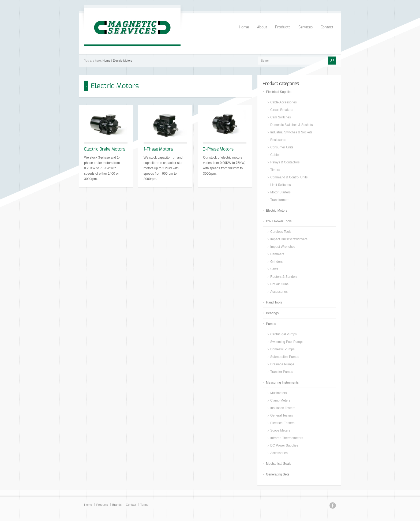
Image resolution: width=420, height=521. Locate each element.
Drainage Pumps (282, 364)
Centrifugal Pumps (284, 334)
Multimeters (279, 393)
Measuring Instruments (282, 383)
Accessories (279, 292)
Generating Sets (278, 474)
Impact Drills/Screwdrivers (289, 239)
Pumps (271, 324)
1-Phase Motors (158, 149)
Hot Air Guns (279, 284)
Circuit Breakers (282, 110)
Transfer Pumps (282, 372)
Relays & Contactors (285, 162)
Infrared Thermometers (287, 438)
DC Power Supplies (284, 445)
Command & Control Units (289, 177)
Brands (117, 505)
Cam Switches (281, 117)
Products (283, 27)
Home (244, 27)
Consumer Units (282, 147)
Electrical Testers (282, 423)
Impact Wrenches (283, 247)
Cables (275, 155)
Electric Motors (123, 61)
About (262, 27)
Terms (144, 505)
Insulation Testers (283, 408)
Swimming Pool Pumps (287, 342)
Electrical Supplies (279, 92)
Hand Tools (274, 302)
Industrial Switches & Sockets (291, 132)
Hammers (277, 254)
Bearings (272, 313)
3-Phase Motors (218, 149)
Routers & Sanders (284, 277)
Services (305, 27)
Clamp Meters (280, 400)
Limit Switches (281, 185)
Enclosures (278, 140)
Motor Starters (280, 192)
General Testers (282, 415)
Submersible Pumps (285, 357)
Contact (327, 27)
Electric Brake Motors (105, 149)
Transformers (280, 200)
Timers (275, 170)
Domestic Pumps (282, 349)
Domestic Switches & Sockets (292, 125)
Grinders (276, 262)
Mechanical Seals (279, 464)
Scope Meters (280, 430)
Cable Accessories (284, 102)
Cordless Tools (281, 232)
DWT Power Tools (279, 221)
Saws (274, 269)
